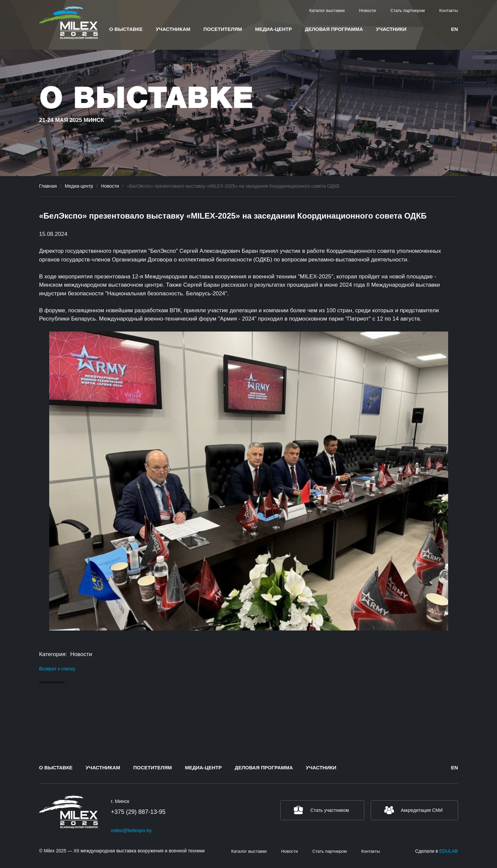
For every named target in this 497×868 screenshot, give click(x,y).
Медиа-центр (273, 29)
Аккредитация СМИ (422, 810)
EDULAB (448, 851)
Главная (48, 186)
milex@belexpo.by (131, 830)
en (455, 29)
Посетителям (223, 29)
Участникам (173, 29)
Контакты (448, 10)
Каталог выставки (327, 10)
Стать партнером (407, 10)
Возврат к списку (57, 669)
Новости (367, 10)
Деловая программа (334, 29)
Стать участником (330, 810)
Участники (391, 29)
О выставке (126, 29)
